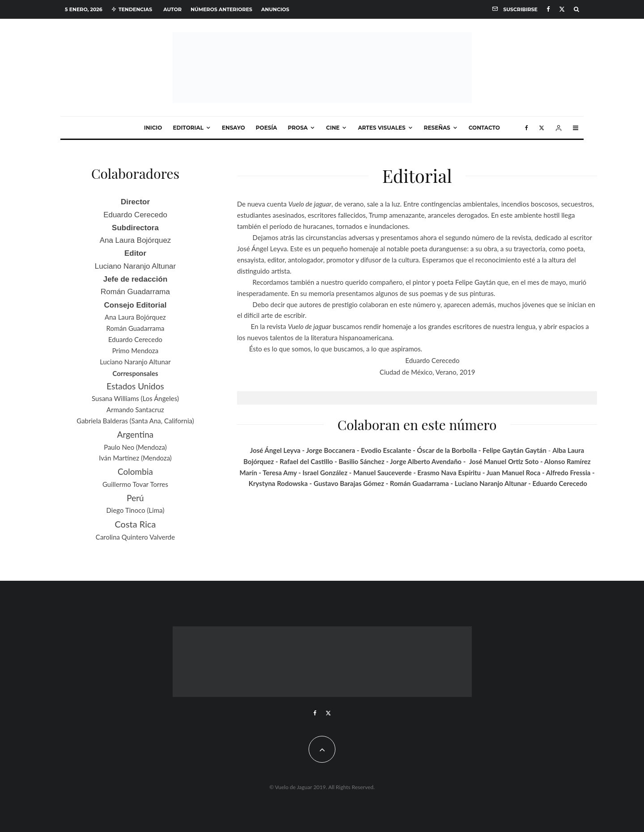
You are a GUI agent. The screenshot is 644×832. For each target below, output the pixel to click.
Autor (172, 9)
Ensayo (233, 128)
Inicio (153, 128)
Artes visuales (381, 128)
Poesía (267, 128)
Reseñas (437, 128)
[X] (562, 9)
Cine (333, 128)
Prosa (298, 128)
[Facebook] (548, 9)
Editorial (188, 128)
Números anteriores (221, 9)
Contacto (484, 128)
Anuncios (275, 9)
